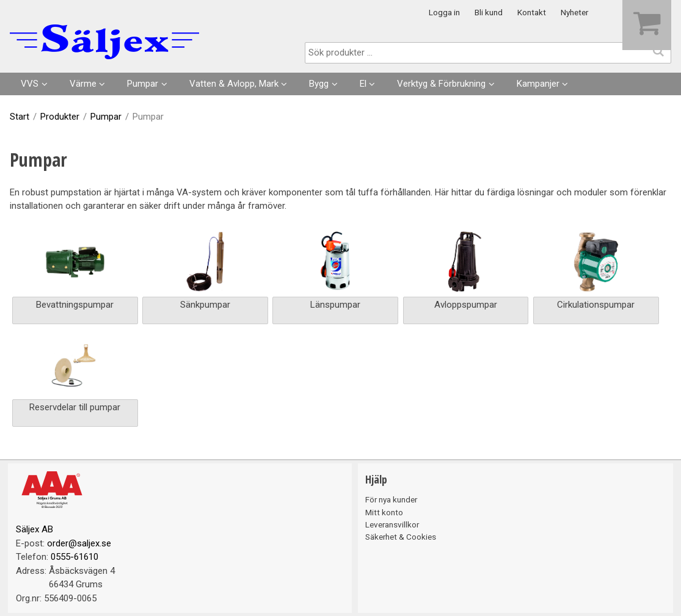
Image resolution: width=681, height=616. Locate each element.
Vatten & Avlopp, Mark (234, 84)
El (363, 84)
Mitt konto (384, 512)
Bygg (319, 84)
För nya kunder (391, 499)
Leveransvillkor (392, 524)
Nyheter (574, 12)
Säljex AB (35, 529)
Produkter (60, 117)
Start (20, 117)
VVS (30, 84)
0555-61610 (75, 557)
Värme (83, 84)
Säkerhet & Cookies (401, 537)
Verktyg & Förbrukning (441, 84)
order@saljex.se (79, 543)
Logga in (444, 12)
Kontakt (532, 12)
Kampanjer (538, 84)
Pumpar (143, 84)
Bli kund (489, 12)
